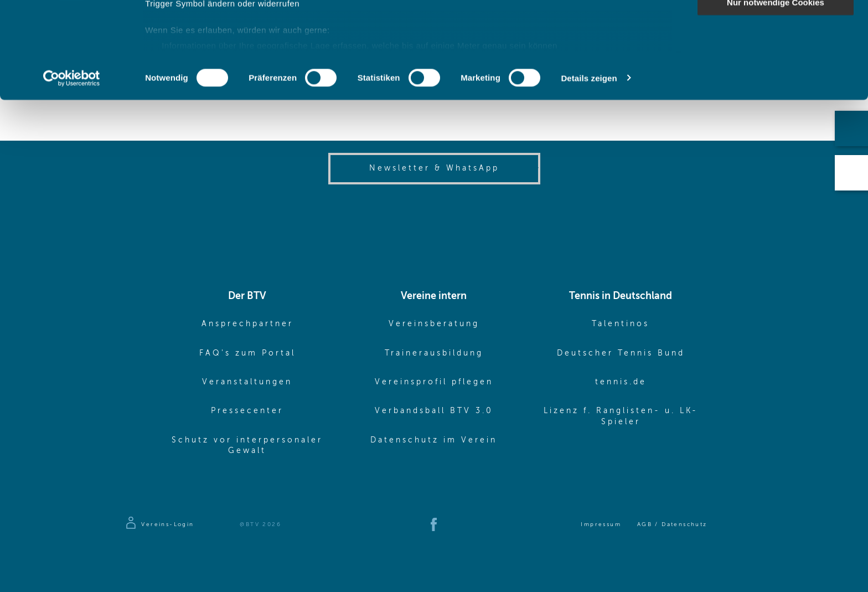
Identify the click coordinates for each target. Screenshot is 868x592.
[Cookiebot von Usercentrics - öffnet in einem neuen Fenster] (72, 168)
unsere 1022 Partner (221, 40)
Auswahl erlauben (776, 60)
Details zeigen (589, 168)
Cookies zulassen (776, 27)
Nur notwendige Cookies (776, 92)
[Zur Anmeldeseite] (159, 524)
